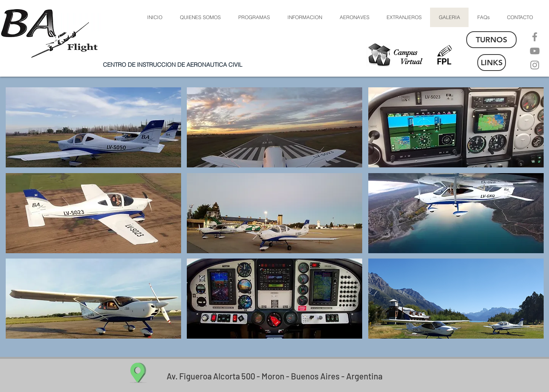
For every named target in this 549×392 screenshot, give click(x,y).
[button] (354, 17)
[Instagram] (535, 65)
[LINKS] (492, 63)
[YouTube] (535, 51)
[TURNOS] (491, 40)
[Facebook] (535, 37)
